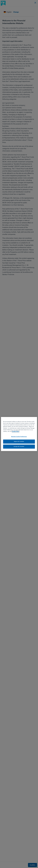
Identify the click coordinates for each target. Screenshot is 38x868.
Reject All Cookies (19, 442)
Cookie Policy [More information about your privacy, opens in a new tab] (16, 431)
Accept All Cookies (19, 447)
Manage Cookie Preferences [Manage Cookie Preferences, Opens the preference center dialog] (19, 437)
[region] (19, 434)
